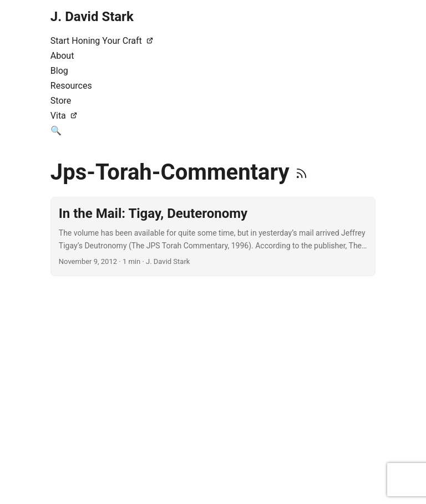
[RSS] (301, 172)
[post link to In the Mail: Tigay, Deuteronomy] (213, 236)
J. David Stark (92, 17)
